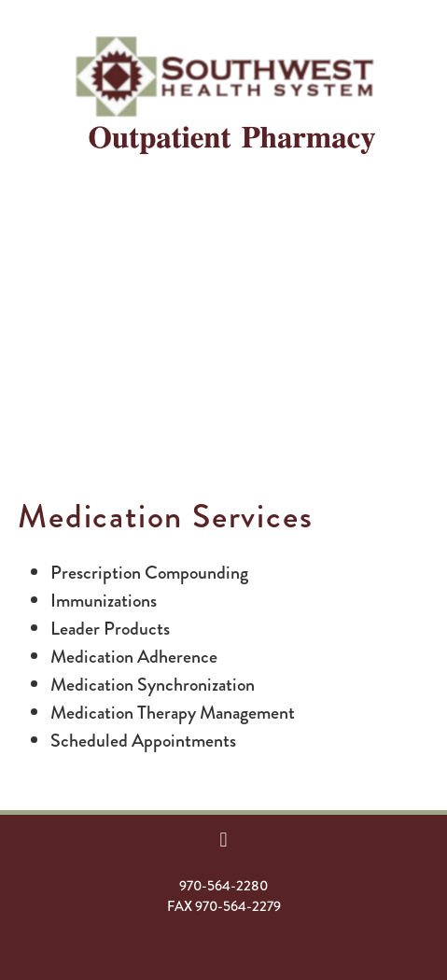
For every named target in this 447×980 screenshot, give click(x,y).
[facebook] (224, 839)
